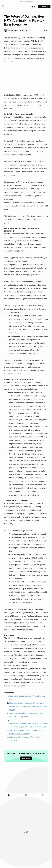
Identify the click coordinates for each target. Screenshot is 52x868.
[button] (26, 2)
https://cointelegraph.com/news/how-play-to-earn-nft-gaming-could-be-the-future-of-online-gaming (28, 706)
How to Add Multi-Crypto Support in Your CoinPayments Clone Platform (18, 815)
